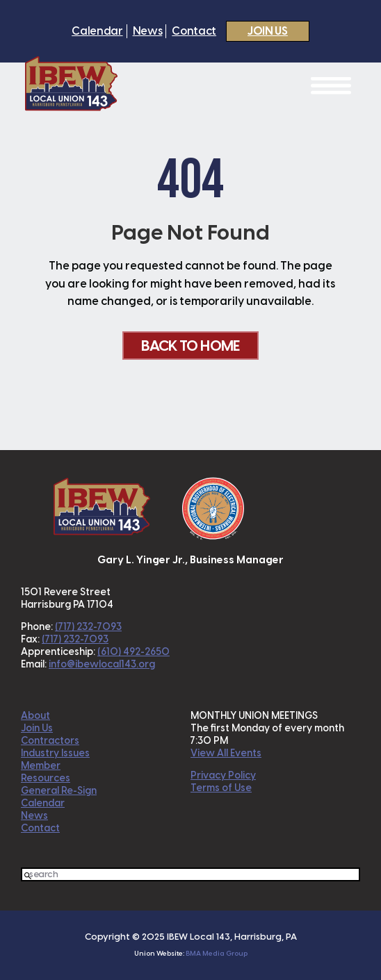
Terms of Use (221, 788)
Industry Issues (55, 753)
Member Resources (46, 772)
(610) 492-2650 (133, 652)
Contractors (50, 741)
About (35, 716)
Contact (194, 31)
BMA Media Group (217, 953)
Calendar (97, 31)
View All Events (226, 753)
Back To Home (190, 346)
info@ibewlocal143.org (102, 664)
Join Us (268, 31)
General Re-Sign (59, 791)
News (148, 31)
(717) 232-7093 (88, 627)
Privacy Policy (223, 775)
